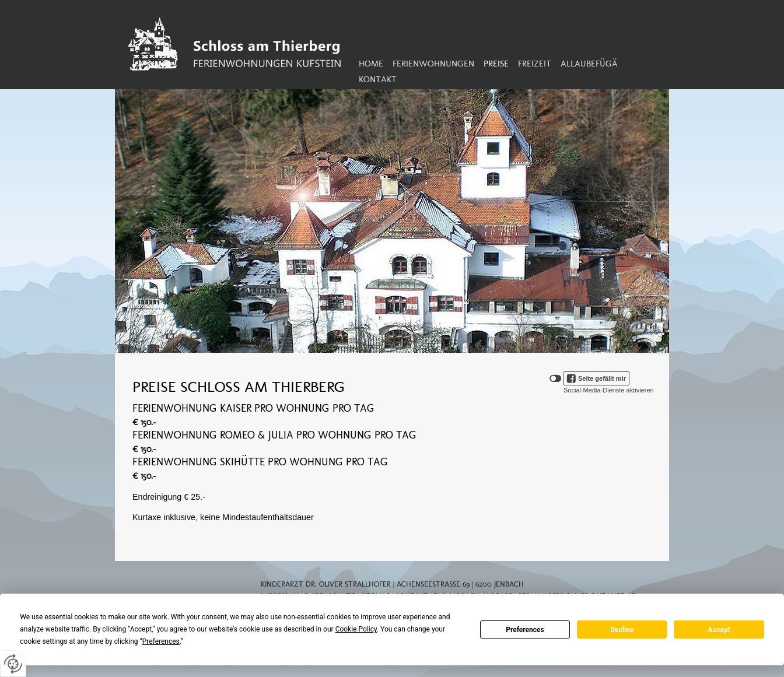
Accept (719, 630)
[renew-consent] (13, 664)
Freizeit (535, 64)
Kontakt (378, 79)
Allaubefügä (589, 64)
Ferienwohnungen (433, 64)
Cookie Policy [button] (356, 629)
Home (371, 64)
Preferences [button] (161, 641)
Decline (622, 630)
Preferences (525, 630)
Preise (496, 64)
